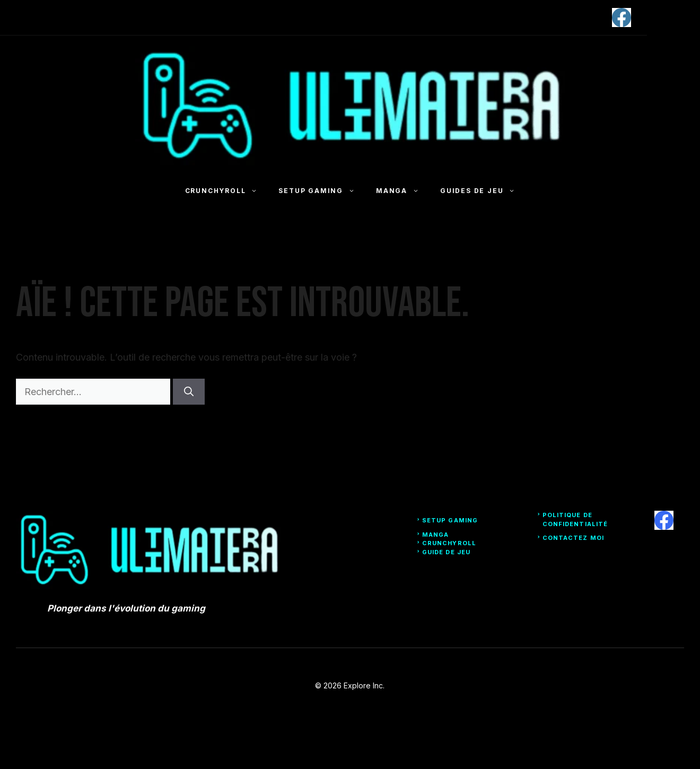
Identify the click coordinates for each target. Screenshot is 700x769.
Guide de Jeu (446, 552)
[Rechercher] (189, 392)
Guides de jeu (483, 191)
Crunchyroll (227, 191)
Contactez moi (573, 538)
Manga (403, 191)
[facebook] (622, 18)
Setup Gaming (322, 191)
